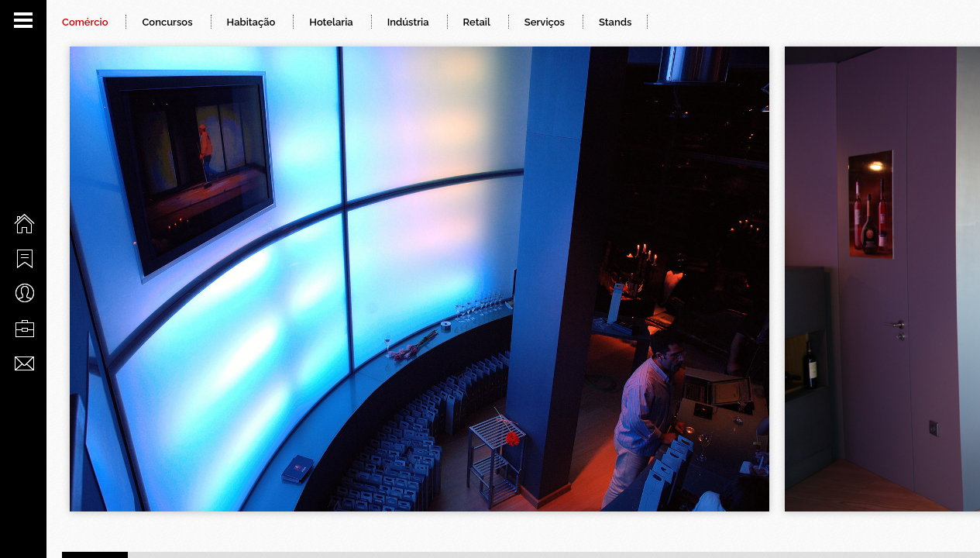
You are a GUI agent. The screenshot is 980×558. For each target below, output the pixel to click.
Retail (477, 22)
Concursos (167, 22)
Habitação (251, 22)
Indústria (408, 22)
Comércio (85, 22)
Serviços (545, 22)
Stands (615, 22)
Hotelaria (331, 22)
